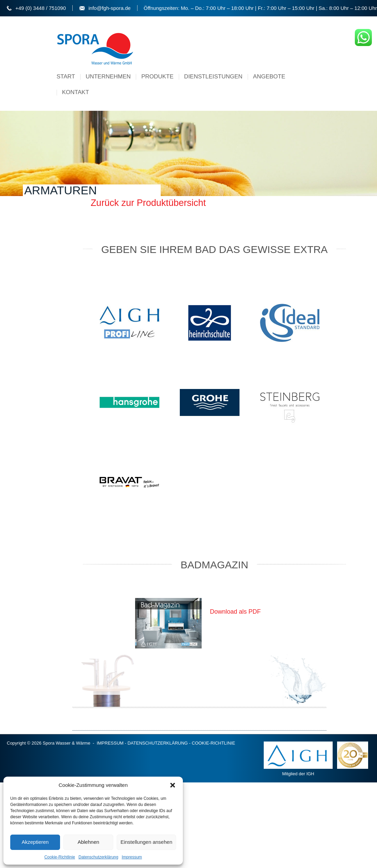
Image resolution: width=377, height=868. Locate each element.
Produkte (157, 77)
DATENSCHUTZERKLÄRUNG (158, 743)
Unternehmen (108, 77)
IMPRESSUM (110, 743)
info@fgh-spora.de (110, 8)
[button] (173, 785)
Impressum (132, 857)
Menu (298, 72)
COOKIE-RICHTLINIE (213, 743)
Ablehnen (88, 842)
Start (66, 77)
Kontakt (76, 92)
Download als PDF (235, 612)
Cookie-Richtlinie (60, 857)
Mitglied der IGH (298, 759)
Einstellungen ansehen (146, 842)
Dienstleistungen (213, 77)
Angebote (269, 77)
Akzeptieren (35, 842)
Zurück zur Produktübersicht (148, 203)
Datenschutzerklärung (98, 857)
